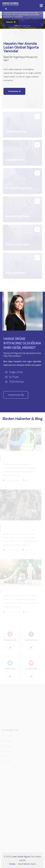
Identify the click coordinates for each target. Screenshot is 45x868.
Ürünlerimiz (14, 91)
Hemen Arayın (16, 395)
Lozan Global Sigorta (21, 857)
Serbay (14, 864)
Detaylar (11, 22)
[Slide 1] (16, 26)
